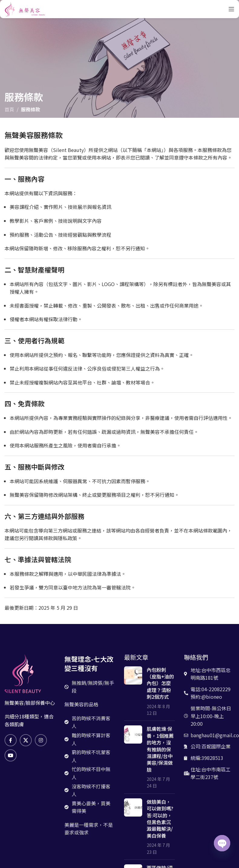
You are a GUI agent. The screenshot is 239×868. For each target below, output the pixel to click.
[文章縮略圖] (133, 691)
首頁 (9, 109)
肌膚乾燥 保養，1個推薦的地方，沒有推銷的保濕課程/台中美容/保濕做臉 (160, 749)
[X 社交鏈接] (26, 740)
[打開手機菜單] (231, 9)
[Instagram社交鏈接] (41, 740)
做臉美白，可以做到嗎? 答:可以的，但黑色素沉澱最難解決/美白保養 (160, 819)
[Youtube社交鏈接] (11, 755)
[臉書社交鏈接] (11, 740)
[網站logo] (25, 8)
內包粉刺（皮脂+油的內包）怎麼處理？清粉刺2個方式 (160, 683)
